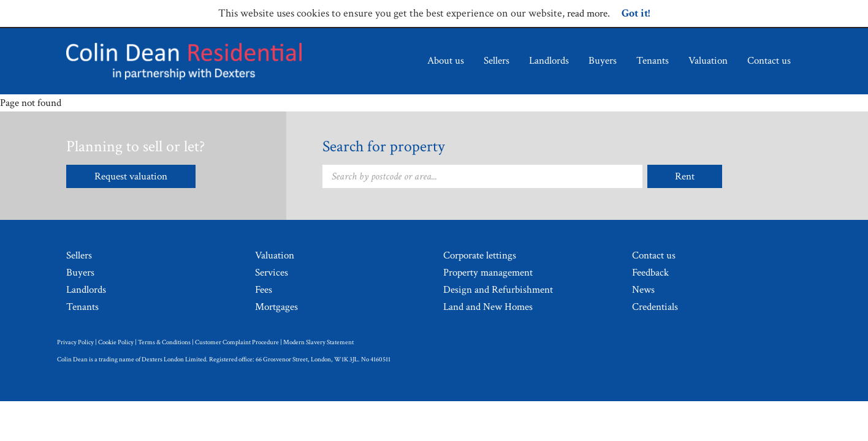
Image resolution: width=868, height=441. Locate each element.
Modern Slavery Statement (318, 342)
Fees (264, 290)
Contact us (769, 61)
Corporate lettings (480, 255)
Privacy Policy (75, 342)
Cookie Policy (116, 342)
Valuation (708, 61)
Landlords (549, 61)
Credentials (655, 307)
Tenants (653, 61)
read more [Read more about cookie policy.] (587, 13)
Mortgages (276, 307)
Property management (488, 273)
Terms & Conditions (164, 342)
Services (272, 273)
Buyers (603, 61)
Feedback (650, 273)
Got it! (636, 13)
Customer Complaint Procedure (237, 342)
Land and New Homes (488, 307)
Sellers (497, 61)
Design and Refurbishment (498, 290)
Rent (685, 176)
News (643, 290)
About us (446, 61)
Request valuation (131, 176)
